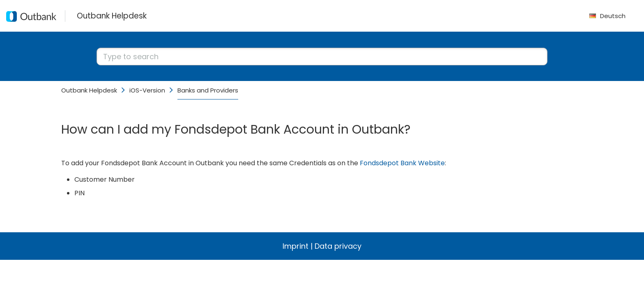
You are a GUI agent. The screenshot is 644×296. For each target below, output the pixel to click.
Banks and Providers (208, 90)
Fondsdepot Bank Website (402, 163)
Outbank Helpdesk (89, 90)
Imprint (296, 246)
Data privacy (338, 246)
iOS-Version (147, 90)
